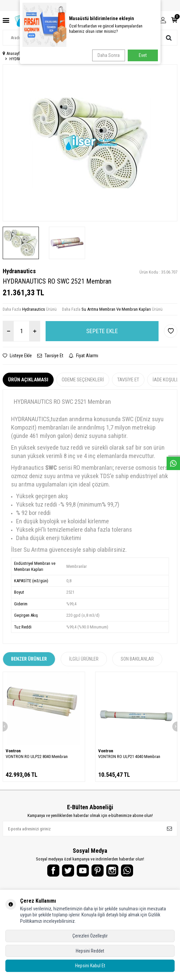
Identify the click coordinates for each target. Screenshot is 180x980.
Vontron (13, 751)
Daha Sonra (109, 55)
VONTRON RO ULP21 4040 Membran (129, 757)
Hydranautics (19, 271)
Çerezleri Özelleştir (90, 936)
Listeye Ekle (17, 356)
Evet (143, 55)
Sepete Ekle (102, 331)
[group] (90, 143)
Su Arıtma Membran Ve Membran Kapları (116, 309)
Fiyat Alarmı (83, 356)
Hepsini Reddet (90, 951)
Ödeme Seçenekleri (83, 380)
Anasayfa (12, 54)
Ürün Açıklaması (28, 380)
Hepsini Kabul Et (90, 966)
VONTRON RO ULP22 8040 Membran (37, 757)
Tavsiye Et (50, 356)
